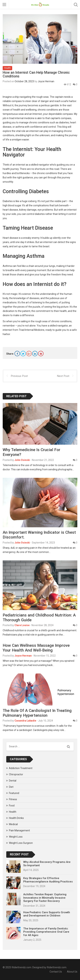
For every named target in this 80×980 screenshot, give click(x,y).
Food (12, 806)
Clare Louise (22, 625)
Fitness (13, 799)
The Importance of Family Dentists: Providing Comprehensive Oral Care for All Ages (46, 932)
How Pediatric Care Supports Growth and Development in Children (47, 914)
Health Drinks (16, 818)
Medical (13, 824)
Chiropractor (16, 774)
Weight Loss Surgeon (21, 843)
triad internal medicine (22, 118)
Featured (14, 793)
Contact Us (56, 972)
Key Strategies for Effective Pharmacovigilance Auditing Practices (48, 880)
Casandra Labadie (25, 721)
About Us (72, 972)
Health (7, 68)
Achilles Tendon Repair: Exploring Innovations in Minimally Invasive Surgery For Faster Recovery (45, 898)
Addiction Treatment (21, 768)
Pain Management (19, 830)
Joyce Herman (46, 81)
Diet (11, 787)
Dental (13, 781)
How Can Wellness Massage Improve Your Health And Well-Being (36, 648)
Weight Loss (16, 837)
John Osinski (22, 460)
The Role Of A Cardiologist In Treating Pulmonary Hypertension (37, 713)
